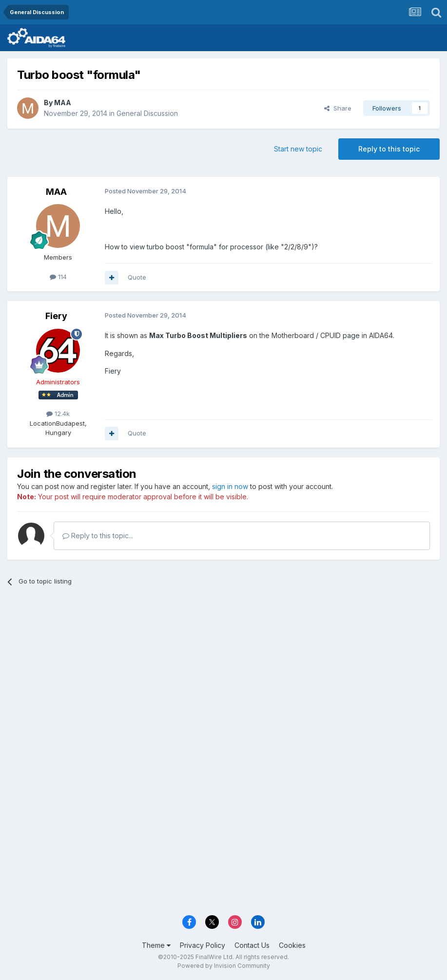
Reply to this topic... (98, 536)
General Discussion (147, 113)
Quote (137, 277)
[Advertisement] (223, 669)
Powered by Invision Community (224, 966)
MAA (63, 103)
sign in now (230, 486)
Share (338, 108)
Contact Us (252, 945)
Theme (156, 945)
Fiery (56, 316)
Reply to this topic (389, 149)
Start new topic (298, 149)
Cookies (292, 945)
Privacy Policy (203, 945)
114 (58, 277)
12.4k (58, 414)
